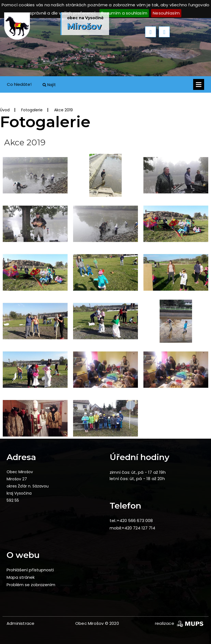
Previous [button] (151, 32)
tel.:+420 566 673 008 (131, 520)
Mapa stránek (21, 577)
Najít (49, 85)
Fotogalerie (32, 110)
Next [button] (164, 32)
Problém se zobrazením (31, 585)
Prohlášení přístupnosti (30, 570)
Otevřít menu (199, 84)
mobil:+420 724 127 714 (132, 528)
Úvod (5, 110)
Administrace (20, 623)
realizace (180, 623)
